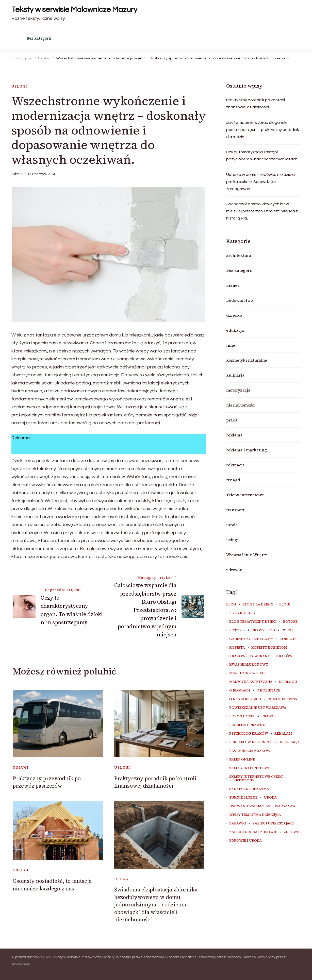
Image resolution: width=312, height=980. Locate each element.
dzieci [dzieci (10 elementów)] (288, 630)
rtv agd (233, 480)
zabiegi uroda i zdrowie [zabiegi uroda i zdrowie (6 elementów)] (253, 832)
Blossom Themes (241, 957)
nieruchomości (241, 405)
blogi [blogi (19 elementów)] (285, 604)
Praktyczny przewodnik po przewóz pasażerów (47, 782)
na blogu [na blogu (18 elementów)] (288, 682)
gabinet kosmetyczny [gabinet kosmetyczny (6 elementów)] (251, 639)
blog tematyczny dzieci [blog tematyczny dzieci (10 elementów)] (253, 622)
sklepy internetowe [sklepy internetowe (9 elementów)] (250, 768)
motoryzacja (238, 390)
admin (17, 174)
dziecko (234, 315)
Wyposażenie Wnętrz (247, 555)
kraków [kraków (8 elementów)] (284, 656)
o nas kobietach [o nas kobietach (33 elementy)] (245, 699)
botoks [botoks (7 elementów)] (290, 622)
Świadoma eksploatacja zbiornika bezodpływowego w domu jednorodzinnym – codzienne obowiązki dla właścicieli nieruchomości (156, 905)
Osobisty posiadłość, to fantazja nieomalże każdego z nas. (52, 885)
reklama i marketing (247, 450)
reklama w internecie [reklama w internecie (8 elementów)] (251, 742)
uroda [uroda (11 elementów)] (270, 798)
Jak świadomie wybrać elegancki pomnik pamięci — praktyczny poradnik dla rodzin (263, 130)
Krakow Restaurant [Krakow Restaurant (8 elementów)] (250, 656)
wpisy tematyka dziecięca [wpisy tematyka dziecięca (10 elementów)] (255, 815)
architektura (239, 255)
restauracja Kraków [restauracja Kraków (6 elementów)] (250, 751)
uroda (232, 525)
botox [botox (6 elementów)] (235, 630)
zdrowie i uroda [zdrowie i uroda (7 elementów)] (245, 841)
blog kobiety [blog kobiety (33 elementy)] (242, 613)
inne (231, 345)
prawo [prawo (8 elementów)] (268, 716)
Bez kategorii (39, 38)
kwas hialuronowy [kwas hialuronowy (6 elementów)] (249, 665)
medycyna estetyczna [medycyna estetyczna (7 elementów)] (251, 682)
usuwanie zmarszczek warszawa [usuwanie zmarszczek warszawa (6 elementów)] (262, 806)
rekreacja (235, 465)
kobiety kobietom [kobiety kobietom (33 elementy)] (269, 648)
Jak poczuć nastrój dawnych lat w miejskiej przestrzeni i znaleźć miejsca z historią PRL (262, 211)
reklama (234, 435)
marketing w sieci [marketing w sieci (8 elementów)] (247, 673)
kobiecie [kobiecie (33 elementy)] (288, 639)
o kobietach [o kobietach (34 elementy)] (268, 690)
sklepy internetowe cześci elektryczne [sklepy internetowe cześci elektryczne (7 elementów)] (256, 779)
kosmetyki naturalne (247, 360)
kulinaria (235, 375)
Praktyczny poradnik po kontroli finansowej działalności (155, 782)
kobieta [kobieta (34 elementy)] (237, 648)
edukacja (235, 330)
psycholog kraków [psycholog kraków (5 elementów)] (249, 734)
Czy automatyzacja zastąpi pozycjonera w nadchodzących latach (262, 156)
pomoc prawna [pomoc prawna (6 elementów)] (282, 699)
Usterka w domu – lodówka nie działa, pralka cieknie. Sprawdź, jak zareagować (261, 182)
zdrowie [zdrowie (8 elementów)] (292, 832)
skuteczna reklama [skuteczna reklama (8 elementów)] (249, 789)
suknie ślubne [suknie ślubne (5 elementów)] (243, 798)
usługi (19, 86)
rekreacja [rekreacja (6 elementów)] (290, 742)
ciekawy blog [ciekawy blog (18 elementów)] (262, 630)
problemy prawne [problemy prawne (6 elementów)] (247, 725)
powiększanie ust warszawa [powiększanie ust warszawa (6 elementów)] (258, 708)
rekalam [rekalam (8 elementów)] (283, 734)
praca (232, 420)
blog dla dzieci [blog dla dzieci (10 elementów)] (258, 604)
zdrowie (234, 570)
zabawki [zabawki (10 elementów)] (238, 823)
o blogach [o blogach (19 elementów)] (240, 690)
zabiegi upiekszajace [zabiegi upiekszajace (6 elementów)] (273, 823)
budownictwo (240, 300)
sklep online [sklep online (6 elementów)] (242, 759)
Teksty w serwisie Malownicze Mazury (74, 10)
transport (235, 510)
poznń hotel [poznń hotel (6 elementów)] (242, 716)
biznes (233, 285)
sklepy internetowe (245, 495)
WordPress (21, 964)
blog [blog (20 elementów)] (231, 604)
